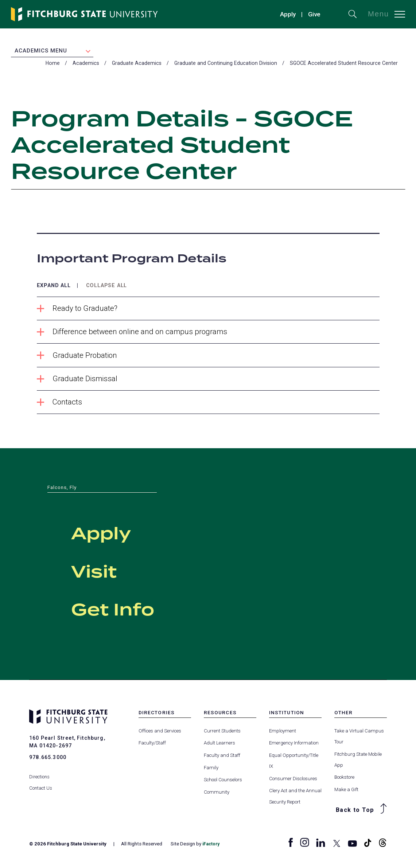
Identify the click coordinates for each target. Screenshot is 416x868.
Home (53, 65)
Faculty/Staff (152, 745)
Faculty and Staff (222, 758)
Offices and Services (160, 733)
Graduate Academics (137, 65)
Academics (86, 65)
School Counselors (223, 782)
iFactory (212, 846)
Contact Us (41, 784)
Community (217, 795)
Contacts (60, 405)
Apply (288, 14)
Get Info (134, 610)
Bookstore (344, 780)
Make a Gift (346, 792)
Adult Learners (219, 745)
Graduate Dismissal (78, 381)
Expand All (55, 287)
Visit (106, 572)
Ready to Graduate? (78, 310)
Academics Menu (41, 51)
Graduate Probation (78, 357)
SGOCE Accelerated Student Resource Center (344, 65)
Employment (283, 733)
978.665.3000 (48, 760)
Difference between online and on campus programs (134, 334)
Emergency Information (294, 745)
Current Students (222, 733)
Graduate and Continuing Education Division (226, 65)
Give (314, 14)
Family (211, 770)
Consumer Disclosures (293, 781)
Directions (40, 773)
